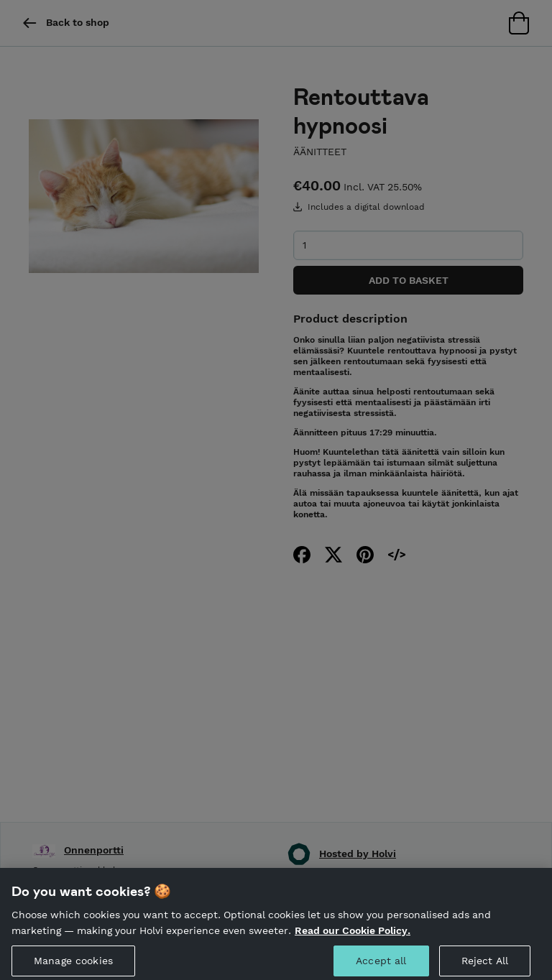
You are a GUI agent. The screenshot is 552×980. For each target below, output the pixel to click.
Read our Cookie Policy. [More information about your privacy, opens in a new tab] (353, 935)
